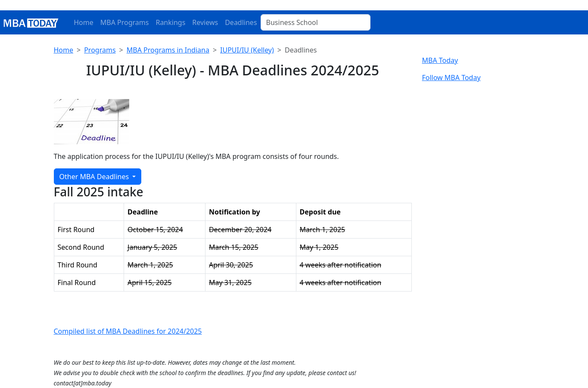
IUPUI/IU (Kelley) (247, 50)
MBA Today (440, 60)
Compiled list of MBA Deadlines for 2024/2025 (128, 331)
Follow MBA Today (451, 78)
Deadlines (241, 22)
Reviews (205, 22)
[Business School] (316, 22)
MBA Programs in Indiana (168, 50)
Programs (100, 50)
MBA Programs (125, 22)
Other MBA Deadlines (95, 177)
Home (84, 22)
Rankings (170, 22)
